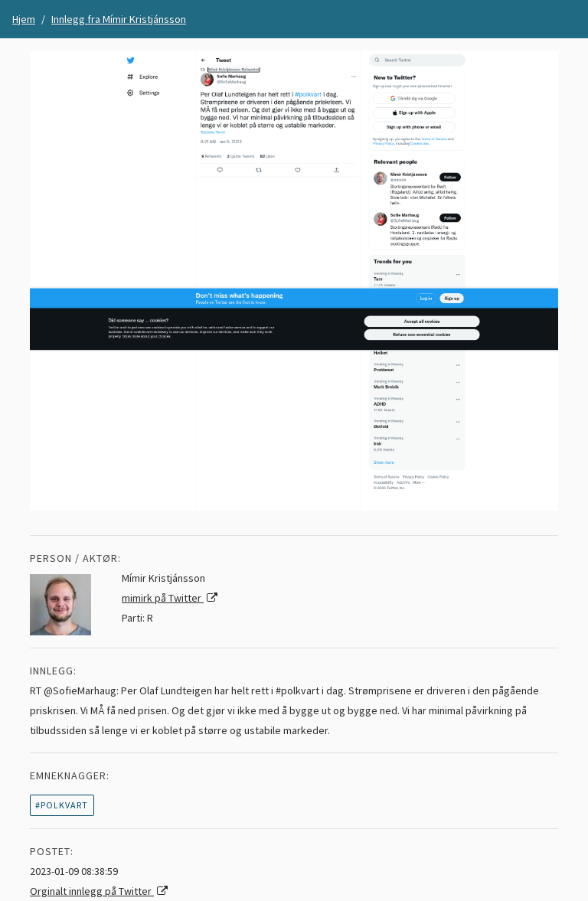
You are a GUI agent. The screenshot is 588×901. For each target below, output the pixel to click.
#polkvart (62, 805)
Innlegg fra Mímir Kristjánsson (119, 19)
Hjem (24, 19)
